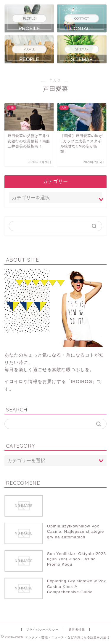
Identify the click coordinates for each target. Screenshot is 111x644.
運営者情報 (77, 630)
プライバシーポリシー (42, 630)
